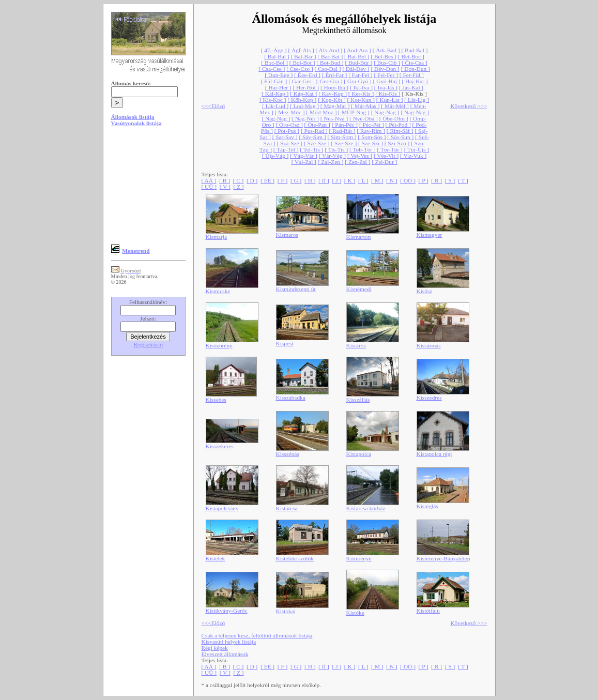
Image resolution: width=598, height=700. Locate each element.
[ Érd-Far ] (334, 75)
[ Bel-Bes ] (384, 56)
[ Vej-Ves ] (360, 156)
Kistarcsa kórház (366, 508)
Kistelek (216, 558)
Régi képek (215, 648)
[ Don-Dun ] (416, 69)
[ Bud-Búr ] (358, 63)
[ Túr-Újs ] (417, 149)
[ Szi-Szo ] (397, 143)
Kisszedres (429, 398)
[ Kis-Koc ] (273, 100)
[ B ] (225, 180)
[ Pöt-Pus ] (287, 131)
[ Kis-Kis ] (388, 94)
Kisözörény (219, 345)
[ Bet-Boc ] (411, 56)
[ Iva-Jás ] (386, 87)
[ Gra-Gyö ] (357, 81)
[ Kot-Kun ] (361, 100)
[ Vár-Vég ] (332, 156)
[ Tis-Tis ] (336, 149)
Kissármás (429, 345)
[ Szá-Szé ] (289, 143)
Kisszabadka (291, 398)
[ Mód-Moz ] (321, 112)
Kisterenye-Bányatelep (443, 558)
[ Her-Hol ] (306, 87)
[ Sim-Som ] (342, 137)
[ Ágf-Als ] (301, 50)
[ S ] (450, 180)
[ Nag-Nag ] (385, 112)
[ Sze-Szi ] (371, 143)
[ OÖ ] (408, 180)
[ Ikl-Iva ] (361, 87)
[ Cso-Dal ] (328, 69)
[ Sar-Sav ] (285, 137)
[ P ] (424, 180)
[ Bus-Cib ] (387, 63)
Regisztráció (148, 344)
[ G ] (296, 180)
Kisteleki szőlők (295, 558)
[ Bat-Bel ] (357, 56)
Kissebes (216, 400)
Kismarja (217, 237)
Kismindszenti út (296, 289)
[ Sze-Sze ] (344, 143)
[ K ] (350, 180)
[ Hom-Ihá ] (334, 87)
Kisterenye (359, 558)
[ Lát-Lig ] (417, 100)
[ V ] (225, 187)
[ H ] (310, 180)
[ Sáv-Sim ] (312, 137)
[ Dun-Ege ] (279, 75)
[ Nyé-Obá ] (364, 118)
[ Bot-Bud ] (330, 63)
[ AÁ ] (209, 180)
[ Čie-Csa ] (415, 63)
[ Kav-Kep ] (333, 94)
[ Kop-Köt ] (332, 100)
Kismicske (218, 291)
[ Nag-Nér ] (305, 118)
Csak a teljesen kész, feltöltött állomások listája (257, 635)
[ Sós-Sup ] (400, 137)
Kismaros (287, 235)
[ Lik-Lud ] (275, 106)
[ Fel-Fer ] (386, 75)
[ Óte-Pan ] (317, 125)
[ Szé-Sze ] (317, 143)
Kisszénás (288, 454)
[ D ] (252, 180)
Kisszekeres (220, 446)
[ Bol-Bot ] (302, 63)
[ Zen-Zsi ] (357, 162)
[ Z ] (238, 187)
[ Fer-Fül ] (412, 75)
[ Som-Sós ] (372, 137)
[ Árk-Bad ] (386, 50)
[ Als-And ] (329, 50)
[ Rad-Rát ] (342, 131)
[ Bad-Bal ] (414, 50)
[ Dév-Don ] (385, 69)
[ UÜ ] (209, 187)
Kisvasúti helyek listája (229, 642)
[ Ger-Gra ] (329, 81)
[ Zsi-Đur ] (384, 162)
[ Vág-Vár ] (304, 156)
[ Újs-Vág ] (275, 156)
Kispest (285, 343)
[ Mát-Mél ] (395, 106)
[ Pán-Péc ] (345, 125)
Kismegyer (430, 235)
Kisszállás (358, 400)
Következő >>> (469, 106)
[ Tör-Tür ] (390, 149)
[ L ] (363, 180)
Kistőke (355, 613)
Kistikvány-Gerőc (227, 611)
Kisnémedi (359, 289)
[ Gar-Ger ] (302, 81)
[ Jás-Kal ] (411, 87)
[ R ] (436, 180)
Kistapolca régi (434, 454)
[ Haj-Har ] (415, 81)
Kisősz (425, 291)
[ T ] (463, 180)
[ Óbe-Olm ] (394, 118)
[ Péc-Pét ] (372, 125)
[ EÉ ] (267, 180)
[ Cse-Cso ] (300, 69)
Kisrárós (356, 345)
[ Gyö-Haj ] (387, 81)
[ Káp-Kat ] (303, 94)
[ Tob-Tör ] (363, 149)
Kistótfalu (428, 611)
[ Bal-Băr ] (303, 56)
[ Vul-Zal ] (304, 162)
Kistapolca (359, 454)
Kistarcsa (287, 508)
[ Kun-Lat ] (390, 100)
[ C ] (239, 180)
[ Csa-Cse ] (272, 69)
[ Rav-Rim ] (371, 131)
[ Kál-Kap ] (275, 94)
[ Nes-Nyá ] (334, 118)
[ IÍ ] (324, 180)
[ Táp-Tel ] (286, 149)
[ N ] (392, 180)
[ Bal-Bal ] (277, 56)
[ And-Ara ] (357, 50)
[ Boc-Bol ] (274, 63)
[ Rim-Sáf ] (400, 131)
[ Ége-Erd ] (307, 75)
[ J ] (337, 180)
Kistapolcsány (222, 508)
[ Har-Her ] (278, 87)
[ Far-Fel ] (360, 75)
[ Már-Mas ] (365, 106)
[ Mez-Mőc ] (290, 112)
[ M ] (377, 180)
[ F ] (283, 180)
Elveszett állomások (225, 654)
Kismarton (359, 237)
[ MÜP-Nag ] (354, 112)
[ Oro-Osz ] (289, 125)
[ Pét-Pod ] (398, 125)
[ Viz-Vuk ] (413, 156)
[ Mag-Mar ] (335, 106)
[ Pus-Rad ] (314, 131)
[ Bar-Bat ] (330, 56)
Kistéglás (427, 506)
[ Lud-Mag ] (304, 106)
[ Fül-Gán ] (274, 81)
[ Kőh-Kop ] (302, 100)
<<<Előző (213, 106)
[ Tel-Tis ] (311, 149)
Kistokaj (286, 611)
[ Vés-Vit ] (386, 156)
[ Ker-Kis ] (361, 94)
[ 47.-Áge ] (274, 50)
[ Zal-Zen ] (331, 162)
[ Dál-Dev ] (356, 69)
